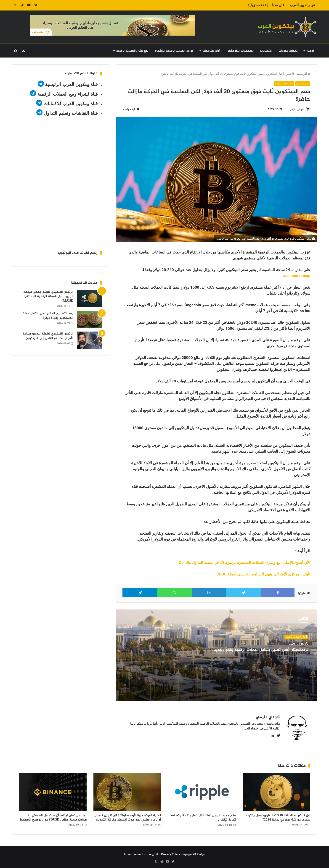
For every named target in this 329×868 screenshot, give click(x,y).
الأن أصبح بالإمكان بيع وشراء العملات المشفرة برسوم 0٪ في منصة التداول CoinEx (244, 563)
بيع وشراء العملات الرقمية (132, 51)
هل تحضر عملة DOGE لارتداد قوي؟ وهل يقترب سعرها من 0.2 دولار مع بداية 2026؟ (278, 816)
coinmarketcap (297, 276)
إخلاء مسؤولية (258, 5)
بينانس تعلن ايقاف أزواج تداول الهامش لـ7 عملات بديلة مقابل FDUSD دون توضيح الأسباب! (53, 816)
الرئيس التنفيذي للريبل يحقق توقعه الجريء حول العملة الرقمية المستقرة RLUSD (48, 296)
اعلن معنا (279, 5)
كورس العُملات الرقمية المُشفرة (174, 51)
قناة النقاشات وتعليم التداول (71, 113)
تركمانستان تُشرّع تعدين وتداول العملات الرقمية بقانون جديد (257, 653)
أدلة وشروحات (211, 51)
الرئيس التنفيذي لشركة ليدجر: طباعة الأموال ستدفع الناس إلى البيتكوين (48, 336)
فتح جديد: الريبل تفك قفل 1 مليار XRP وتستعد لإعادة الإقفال (203, 816)
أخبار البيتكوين (275, 74)
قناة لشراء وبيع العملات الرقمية (68, 94)
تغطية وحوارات (288, 51)
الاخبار (310, 51)
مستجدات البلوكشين (240, 51)
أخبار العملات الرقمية (281, 83)
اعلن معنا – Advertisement (141, 852)
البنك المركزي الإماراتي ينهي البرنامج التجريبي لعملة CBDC (263, 575)
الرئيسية (303, 74)
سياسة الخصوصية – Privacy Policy (183, 852)
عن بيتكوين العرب (302, 5)
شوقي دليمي (295, 109)
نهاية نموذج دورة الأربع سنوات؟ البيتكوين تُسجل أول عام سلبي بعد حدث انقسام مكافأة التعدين (128, 816)
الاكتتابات (266, 51)
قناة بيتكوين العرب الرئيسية (71, 84)
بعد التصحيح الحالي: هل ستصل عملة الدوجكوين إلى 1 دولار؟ (48, 316)
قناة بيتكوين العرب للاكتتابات (70, 104)
